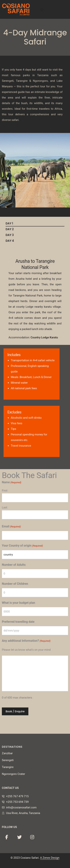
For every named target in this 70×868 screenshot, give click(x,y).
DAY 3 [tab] (10, 235)
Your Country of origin (22, 546)
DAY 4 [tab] (10, 241)
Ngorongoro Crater (13, 774)
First (5, 491)
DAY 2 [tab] (10, 229)
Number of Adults (14, 565)
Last (5, 507)
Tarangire (8, 767)
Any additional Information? (26, 641)
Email (11, 527)
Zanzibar (7, 753)
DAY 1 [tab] (9, 223)
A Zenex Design (50, 858)
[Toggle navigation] (42, 10)
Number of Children (15, 584)
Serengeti (8, 760)
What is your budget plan (18, 603)
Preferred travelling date (18, 622)
